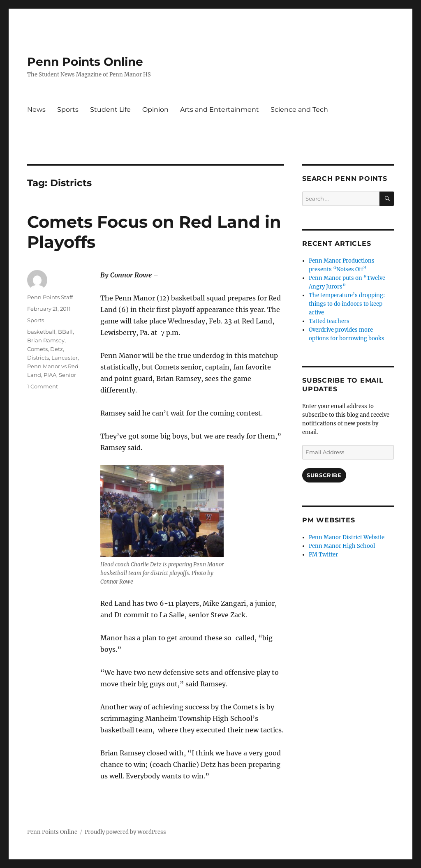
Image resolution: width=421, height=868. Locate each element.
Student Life (110, 110)
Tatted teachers (329, 321)
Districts (38, 358)
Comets (37, 349)
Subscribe (324, 475)
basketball (41, 332)
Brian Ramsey (46, 340)
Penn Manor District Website (347, 537)
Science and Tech (299, 110)
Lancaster (65, 358)
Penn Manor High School (342, 546)
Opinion (155, 110)
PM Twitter (323, 555)
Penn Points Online (85, 62)
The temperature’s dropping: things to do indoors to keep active (347, 304)
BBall (65, 332)
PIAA (50, 375)
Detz (57, 349)
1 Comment (43, 386)
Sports (68, 110)
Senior (67, 375)
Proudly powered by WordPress (125, 832)
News (36, 110)
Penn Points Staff (50, 297)
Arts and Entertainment (220, 110)
